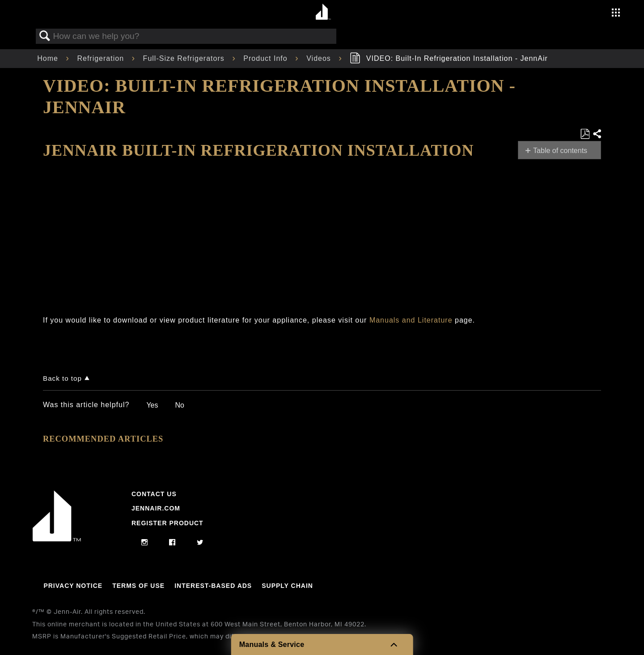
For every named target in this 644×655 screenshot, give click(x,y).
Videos (320, 58)
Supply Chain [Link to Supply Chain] (287, 586)
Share (597, 134)
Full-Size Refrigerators (185, 58)
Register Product (167, 523)
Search (45, 36)
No (179, 405)
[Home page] (323, 12)
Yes (152, 405)
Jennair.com (156, 508)
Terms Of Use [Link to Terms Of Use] (138, 586)
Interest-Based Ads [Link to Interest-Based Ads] (213, 586)
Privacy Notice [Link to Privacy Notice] (73, 586)
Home (49, 58)
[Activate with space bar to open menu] (616, 14)
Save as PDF (585, 134)
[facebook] (172, 543)
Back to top (62, 378)
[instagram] (145, 543)
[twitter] (200, 543)
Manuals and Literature (411, 320)
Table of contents (560, 151)
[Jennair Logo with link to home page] (57, 539)
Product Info (267, 58)
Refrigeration (102, 58)
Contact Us (154, 494)
